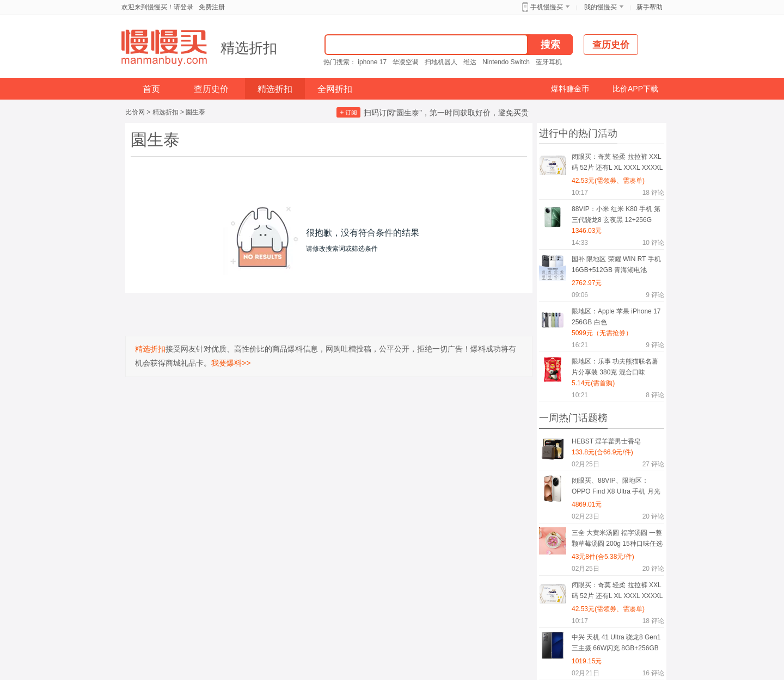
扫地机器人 (441, 62)
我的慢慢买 (601, 7)
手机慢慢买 (547, 7)
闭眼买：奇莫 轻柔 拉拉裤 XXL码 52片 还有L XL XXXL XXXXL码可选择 (617, 164)
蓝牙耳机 (549, 62)
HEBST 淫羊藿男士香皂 (606, 441)
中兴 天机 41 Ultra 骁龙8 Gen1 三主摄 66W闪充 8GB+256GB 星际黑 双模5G (616, 645)
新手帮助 (650, 7)
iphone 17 (372, 62)
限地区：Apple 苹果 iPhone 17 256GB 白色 (616, 317)
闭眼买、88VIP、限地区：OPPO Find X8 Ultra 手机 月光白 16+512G (616, 488)
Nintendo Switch (506, 62)
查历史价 (211, 89)
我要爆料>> (231, 363)
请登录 (183, 7)
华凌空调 (406, 62)
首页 (151, 89)
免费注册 (212, 7)
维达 (470, 62)
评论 (653, 193)
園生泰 (195, 112)
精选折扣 (249, 48)
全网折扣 (335, 89)
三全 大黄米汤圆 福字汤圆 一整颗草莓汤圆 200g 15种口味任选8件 (617, 540)
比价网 (135, 112)
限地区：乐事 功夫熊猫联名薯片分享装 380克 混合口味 (615, 367)
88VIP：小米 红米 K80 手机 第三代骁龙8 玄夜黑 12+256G (616, 214)
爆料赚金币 (570, 89)
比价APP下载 (635, 89)
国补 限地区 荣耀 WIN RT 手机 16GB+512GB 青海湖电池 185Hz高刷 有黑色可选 (616, 266)
